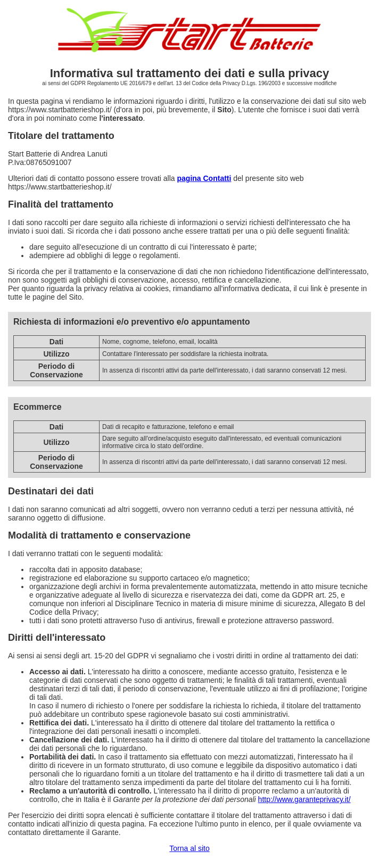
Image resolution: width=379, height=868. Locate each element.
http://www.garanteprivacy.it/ (304, 799)
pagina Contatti (204, 178)
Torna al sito (189, 848)
